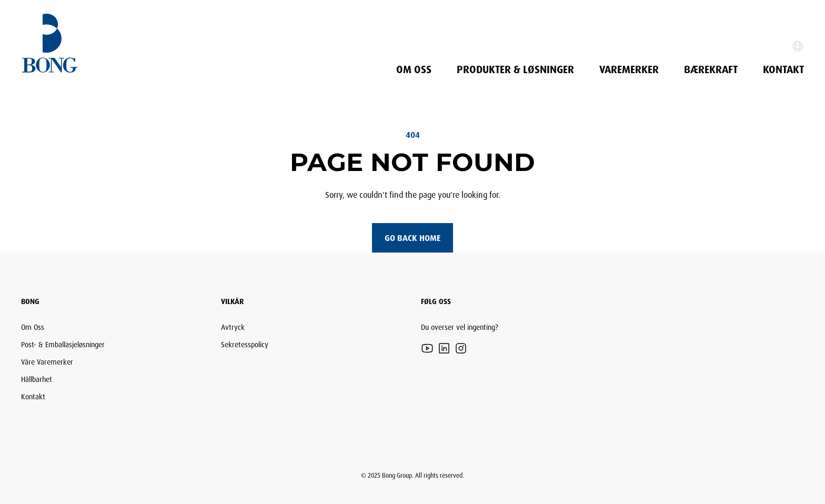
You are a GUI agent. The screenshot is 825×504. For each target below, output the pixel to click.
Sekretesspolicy (245, 344)
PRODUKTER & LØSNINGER (515, 69)
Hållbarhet (37, 379)
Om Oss (414, 69)
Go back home (413, 238)
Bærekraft (711, 69)
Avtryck (233, 327)
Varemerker (629, 69)
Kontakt (783, 69)
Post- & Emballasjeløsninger (63, 344)
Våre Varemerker (47, 362)
